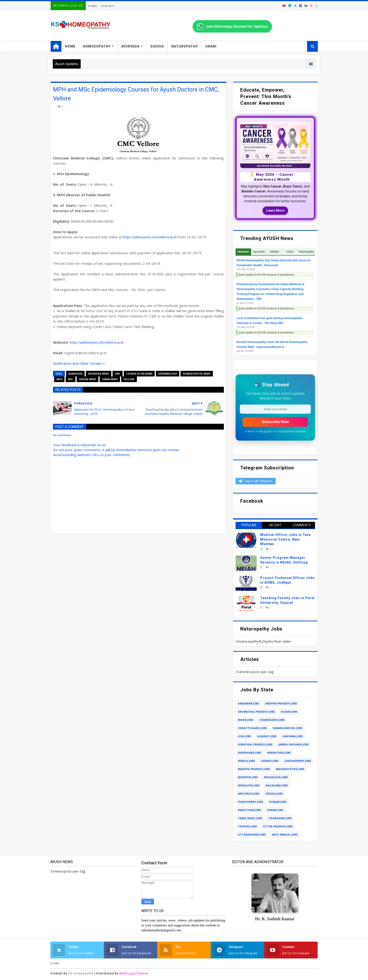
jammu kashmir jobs (294, 744)
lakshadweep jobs (298, 761)
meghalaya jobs (276, 777)
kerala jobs (246, 761)
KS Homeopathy (81, 973)
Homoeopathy (97, 46)
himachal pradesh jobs (255, 744)
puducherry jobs (251, 802)
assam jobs (289, 712)
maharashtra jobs (290, 769)
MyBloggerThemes (134, 973)
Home (93, 6)
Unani (211, 46)
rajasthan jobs (250, 810)
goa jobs (244, 736)
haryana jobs (293, 736)
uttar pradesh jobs (278, 826)
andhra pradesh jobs (281, 703)
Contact (108, 6)
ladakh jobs (270, 761)
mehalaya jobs (249, 785)
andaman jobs (249, 703)
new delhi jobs (249, 794)
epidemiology (168, 374)
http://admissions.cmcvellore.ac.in (150, 237)
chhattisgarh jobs (252, 728)
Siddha (157, 46)
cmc (118, 374)
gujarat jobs (267, 736)
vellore (129, 379)
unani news (110, 379)
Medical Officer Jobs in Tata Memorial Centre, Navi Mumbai (285, 539)
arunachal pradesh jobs (256, 712)
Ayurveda (130, 46)
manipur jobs (248, 777)
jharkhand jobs (250, 753)
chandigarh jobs (272, 720)
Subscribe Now (275, 422)
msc (71, 379)
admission (75, 374)
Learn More (275, 210)
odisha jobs (274, 794)
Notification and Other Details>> (79, 363)
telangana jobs (280, 818)
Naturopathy (185, 46)
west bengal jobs (285, 834)
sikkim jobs (275, 810)
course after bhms (139, 374)
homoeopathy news (197, 374)
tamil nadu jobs (250, 818)
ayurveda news (99, 374)
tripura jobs (248, 826)
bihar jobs (246, 720)
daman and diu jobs (288, 728)
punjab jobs (278, 802)
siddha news (88, 379)
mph (59, 379)
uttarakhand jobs (252, 834)
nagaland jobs (277, 785)
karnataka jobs (279, 753)
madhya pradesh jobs (254, 769)
